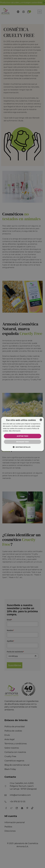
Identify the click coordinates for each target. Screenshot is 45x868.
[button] (22, 447)
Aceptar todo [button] (22, 436)
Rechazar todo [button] (22, 442)
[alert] (22, 434)
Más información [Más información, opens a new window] (15, 431)
